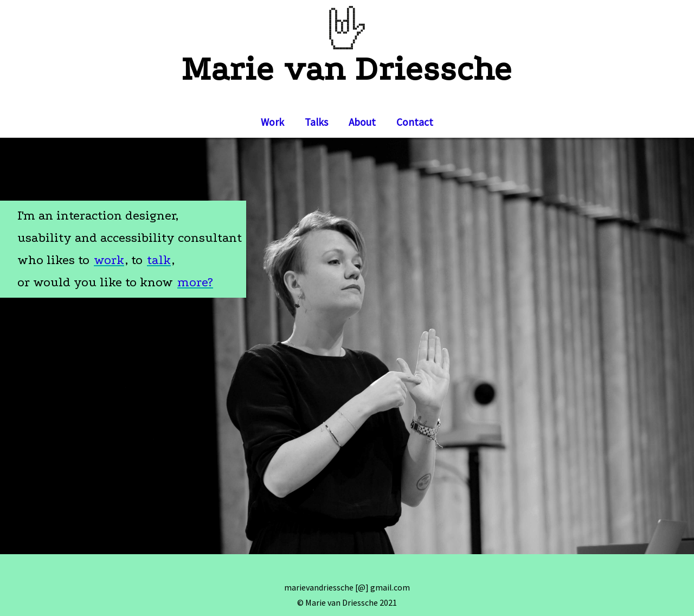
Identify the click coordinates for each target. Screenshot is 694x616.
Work (272, 122)
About (362, 122)
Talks (316, 122)
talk (159, 260)
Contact (415, 122)
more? (195, 282)
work (109, 260)
